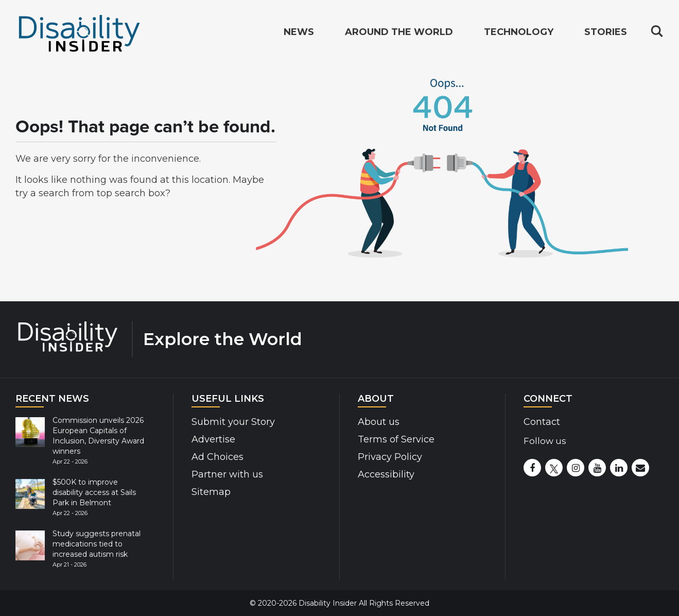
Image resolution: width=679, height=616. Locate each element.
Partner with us (227, 474)
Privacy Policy (390, 457)
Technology (519, 33)
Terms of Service (396, 439)
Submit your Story (233, 422)
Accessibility (386, 474)
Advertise (213, 439)
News (299, 33)
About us (379, 422)
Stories (606, 33)
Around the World (399, 33)
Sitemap (211, 492)
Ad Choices (217, 457)
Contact (542, 422)
